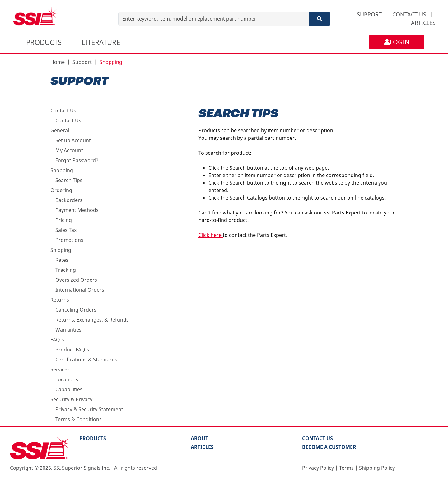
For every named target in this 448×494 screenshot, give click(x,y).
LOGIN (397, 42)
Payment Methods (77, 210)
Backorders (69, 200)
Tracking (66, 270)
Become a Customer (329, 447)
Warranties (68, 330)
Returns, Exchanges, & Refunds (92, 320)
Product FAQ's (72, 350)
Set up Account (73, 140)
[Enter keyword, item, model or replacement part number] (214, 19)
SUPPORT (369, 14)
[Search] (320, 19)
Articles (202, 447)
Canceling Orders (76, 310)
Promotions (69, 240)
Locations (67, 379)
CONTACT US (409, 14)
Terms (346, 468)
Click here (211, 235)
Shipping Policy (377, 468)
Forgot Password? (77, 160)
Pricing (64, 220)
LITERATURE (101, 42)
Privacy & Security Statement (89, 409)
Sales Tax (66, 230)
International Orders (80, 290)
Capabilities (69, 389)
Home (58, 62)
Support (82, 62)
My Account (69, 150)
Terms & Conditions (79, 419)
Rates (62, 260)
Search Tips (69, 180)
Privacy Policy (318, 468)
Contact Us (68, 120)
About (199, 438)
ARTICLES (423, 23)
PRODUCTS (44, 42)
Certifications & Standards (86, 360)
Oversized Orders (76, 280)
